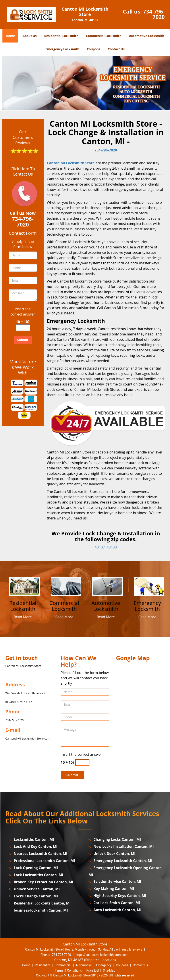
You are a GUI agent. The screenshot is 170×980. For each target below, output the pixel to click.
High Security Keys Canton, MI (120, 896)
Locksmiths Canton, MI (34, 839)
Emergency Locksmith (62, 49)
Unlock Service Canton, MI (37, 889)
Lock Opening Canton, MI (36, 868)
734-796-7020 (154, 14)
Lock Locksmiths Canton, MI (38, 875)
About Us (30, 36)
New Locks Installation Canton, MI (124, 846)
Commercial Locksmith (104, 36)
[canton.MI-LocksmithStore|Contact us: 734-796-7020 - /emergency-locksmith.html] (149, 586)
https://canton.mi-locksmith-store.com (102, 955)
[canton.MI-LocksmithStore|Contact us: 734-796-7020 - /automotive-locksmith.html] (107, 586)
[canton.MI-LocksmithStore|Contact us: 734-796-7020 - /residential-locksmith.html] (24, 586)
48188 (112, 547)
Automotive (84, 965)
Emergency (104, 965)
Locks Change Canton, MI (36, 896)
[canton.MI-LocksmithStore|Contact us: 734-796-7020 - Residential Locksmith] (23, 606)
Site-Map (109, 970)
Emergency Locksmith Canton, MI (123, 861)
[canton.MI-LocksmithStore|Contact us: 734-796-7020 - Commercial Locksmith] (64, 606)
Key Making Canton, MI (114, 889)
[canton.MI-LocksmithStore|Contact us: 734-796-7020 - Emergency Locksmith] (147, 606)
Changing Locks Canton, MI (117, 839)
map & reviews (132, 949)
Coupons (93, 49)
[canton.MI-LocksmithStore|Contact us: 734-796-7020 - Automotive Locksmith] (106, 606)
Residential (42, 965)
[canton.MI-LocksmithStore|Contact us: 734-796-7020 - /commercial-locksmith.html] (66, 586)
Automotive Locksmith (147, 36)
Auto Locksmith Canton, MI (117, 910)
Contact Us (116, 49)
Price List (93, 970)
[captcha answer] (23, 328)
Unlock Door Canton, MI (114, 854)
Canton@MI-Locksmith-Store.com (28, 738)
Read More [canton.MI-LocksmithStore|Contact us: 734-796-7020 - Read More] (23, 617)
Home (10, 36)
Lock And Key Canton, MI (36, 846)
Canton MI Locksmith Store (71, 163)
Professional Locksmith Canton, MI (44, 861)
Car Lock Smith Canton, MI (117, 903)
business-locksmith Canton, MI (41, 910)
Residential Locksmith (61, 36)
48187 (100, 547)
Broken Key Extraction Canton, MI (43, 882)
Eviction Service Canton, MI (117, 881)
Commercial (63, 965)
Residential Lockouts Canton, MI (42, 903)
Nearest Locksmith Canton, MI (41, 854)
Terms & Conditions (68, 970)
